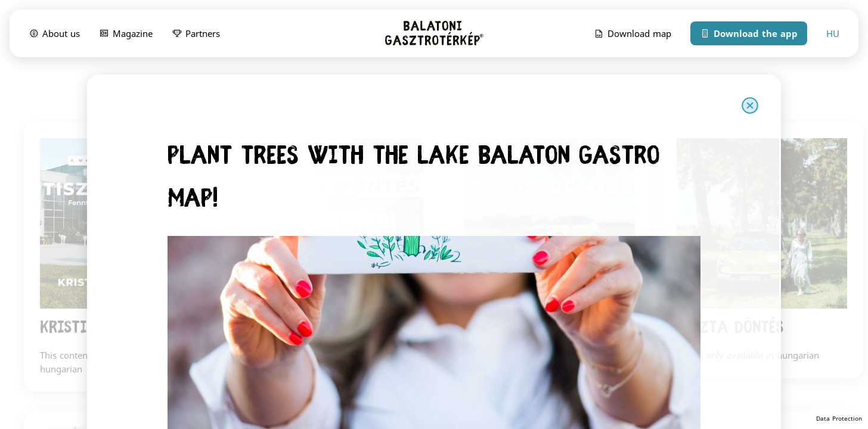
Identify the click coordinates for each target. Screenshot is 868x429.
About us (54, 33)
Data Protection (839, 418)
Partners (196, 33)
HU (833, 33)
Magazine (126, 33)
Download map (633, 33)
